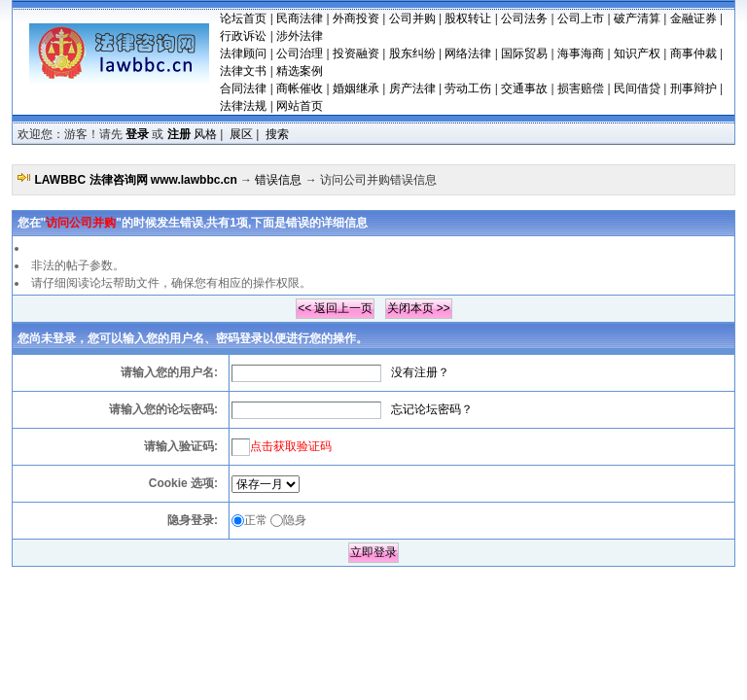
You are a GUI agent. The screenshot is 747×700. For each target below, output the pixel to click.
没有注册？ (420, 372)
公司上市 (581, 18)
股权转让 (468, 18)
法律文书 (243, 71)
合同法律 (243, 88)
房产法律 (412, 88)
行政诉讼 (243, 36)
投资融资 (356, 53)
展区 (241, 134)
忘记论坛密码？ (432, 409)
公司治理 (300, 53)
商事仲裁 (694, 53)
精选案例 (300, 71)
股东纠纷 (412, 53)
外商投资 (356, 18)
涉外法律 (300, 36)
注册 (179, 134)
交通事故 (524, 88)
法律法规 (243, 106)
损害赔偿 (581, 88)
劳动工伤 (468, 88)
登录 (137, 134)
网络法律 (468, 53)
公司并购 (412, 18)
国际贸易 (524, 53)
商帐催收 (300, 88)
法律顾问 (243, 53)
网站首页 (300, 106)
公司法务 (524, 18)
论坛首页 (243, 18)
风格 (205, 134)
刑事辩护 (694, 88)
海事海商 (581, 53)
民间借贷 (637, 88)
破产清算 (637, 18)
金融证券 (694, 18)
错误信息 (278, 180)
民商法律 (300, 18)
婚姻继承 (356, 88)
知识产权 (637, 53)
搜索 (277, 134)
